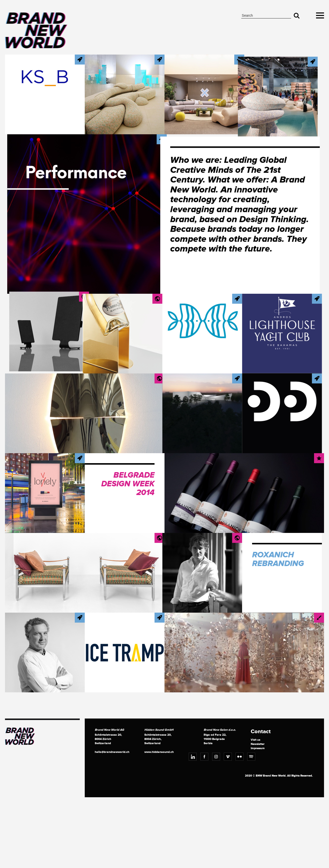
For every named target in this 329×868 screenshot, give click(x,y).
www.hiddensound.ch (159, 752)
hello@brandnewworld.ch (112, 752)
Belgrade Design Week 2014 (128, 484)
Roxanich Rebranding (257, 559)
